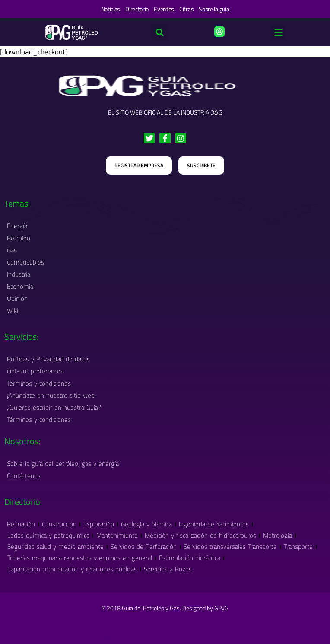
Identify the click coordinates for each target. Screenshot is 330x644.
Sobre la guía (214, 9)
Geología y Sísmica (146, 524)
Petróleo (21, 238)
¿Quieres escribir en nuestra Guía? (54, 407)
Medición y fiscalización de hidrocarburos (200, 535)
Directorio (137, 9)
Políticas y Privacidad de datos (48, 359)
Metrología (278, 535)
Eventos (164, 9)
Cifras (186, 9)
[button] (278, 32)
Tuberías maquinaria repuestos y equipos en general (80, 558)
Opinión (17, 298)
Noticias (111, 9)
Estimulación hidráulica (190, 558)
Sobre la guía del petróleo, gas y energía (63, 464)
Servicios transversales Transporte (230, 547)
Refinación (21, 524)
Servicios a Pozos (168, 569)
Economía (20, 286)
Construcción (59, 524)
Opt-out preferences (35, 371)
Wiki (13, 311)
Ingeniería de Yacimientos (214, 524)
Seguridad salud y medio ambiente (56, 547)
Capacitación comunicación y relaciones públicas (72, 569)
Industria (21, 274)
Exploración (99, 524)
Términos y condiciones (39, 383)
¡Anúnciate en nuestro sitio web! (51, 395)
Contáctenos (24, 476)
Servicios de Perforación (144, 547)
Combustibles (25, 262)
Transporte (298, 547)
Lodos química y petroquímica (48, 535)
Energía (17, 226)
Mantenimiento (117, 535)
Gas (14, 250)
